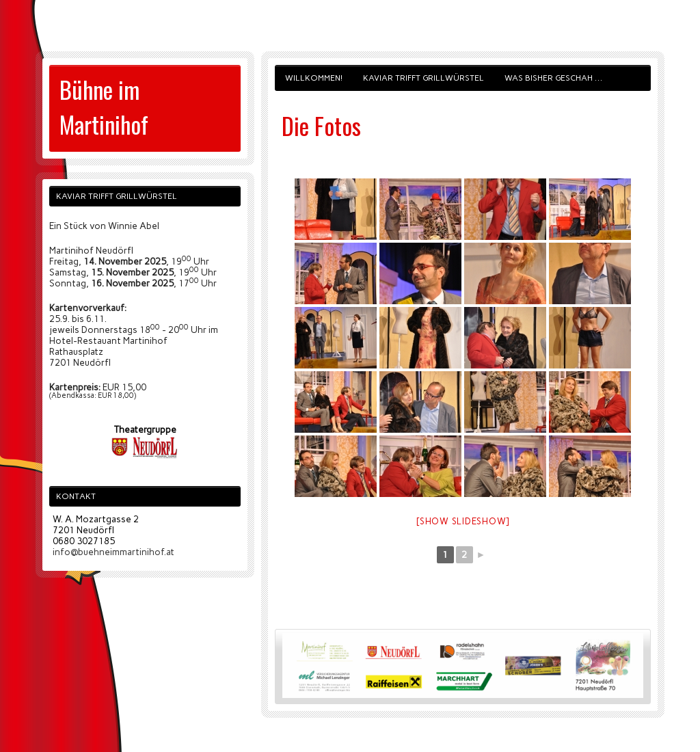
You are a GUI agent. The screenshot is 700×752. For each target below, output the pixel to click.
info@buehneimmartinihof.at (113, 552)
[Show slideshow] (463, 521)
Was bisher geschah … (553, 78)
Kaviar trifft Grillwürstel (423, 78)
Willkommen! (314, 78)
